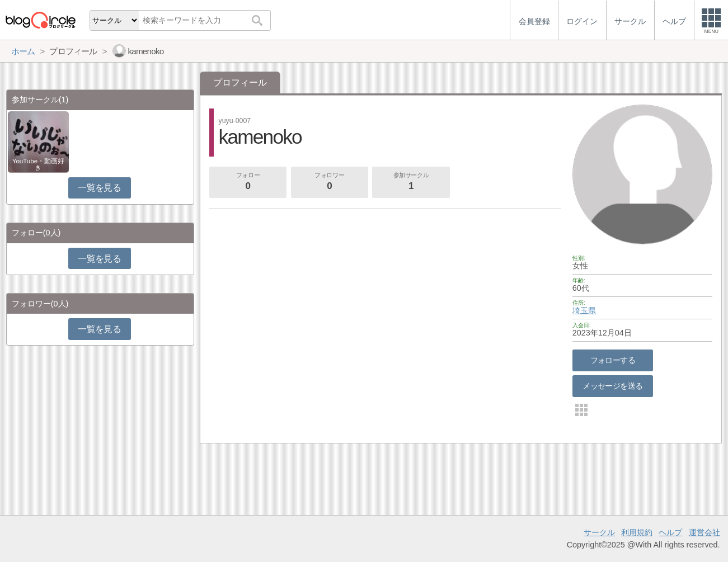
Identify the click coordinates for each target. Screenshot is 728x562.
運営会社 (704, 532)
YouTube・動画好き (38, 164)
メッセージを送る (612, 386)
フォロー (248, 182)
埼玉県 (584, 310)
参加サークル (411, 182)
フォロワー (330, 182)
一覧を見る (99, 188)
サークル (599, 532)
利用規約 (637, 532)
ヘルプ (670, 532)
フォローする (613, 360)
